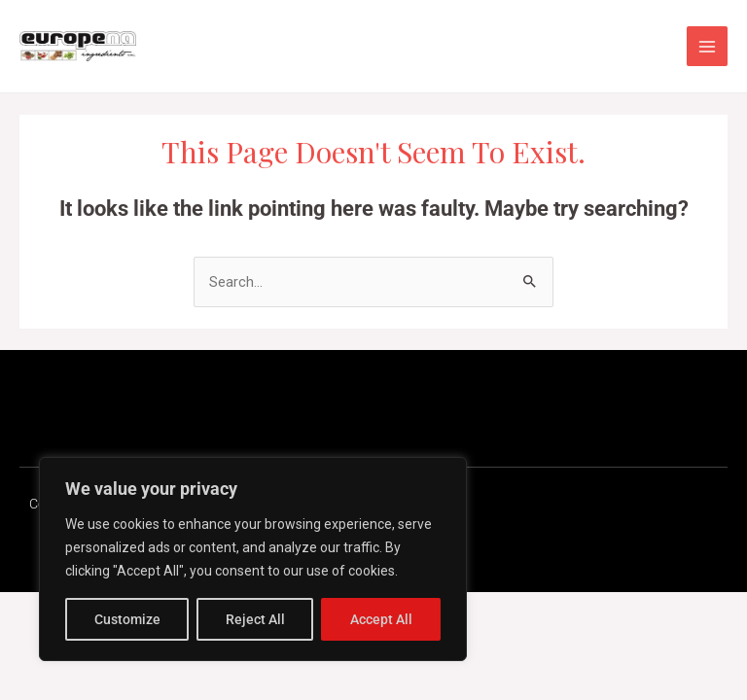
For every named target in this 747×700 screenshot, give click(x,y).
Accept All (381, 619)
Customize (127, 619)
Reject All (255, 619)
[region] (253, 559)
